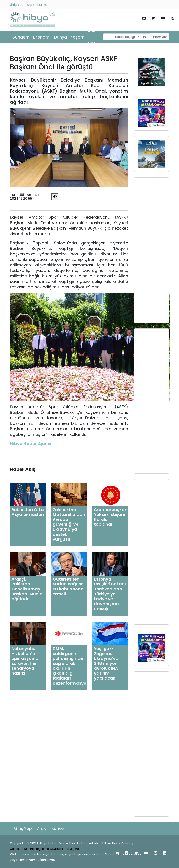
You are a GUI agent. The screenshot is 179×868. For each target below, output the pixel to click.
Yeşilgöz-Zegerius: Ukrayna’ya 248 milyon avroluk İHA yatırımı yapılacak (106, 663)
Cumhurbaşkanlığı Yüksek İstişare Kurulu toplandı (114, 517)
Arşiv (30, 5)
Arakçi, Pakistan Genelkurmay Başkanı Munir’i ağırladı (28, 589)
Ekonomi (42, 37)
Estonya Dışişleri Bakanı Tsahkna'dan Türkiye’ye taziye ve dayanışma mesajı (110, 594)
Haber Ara (160, 37)
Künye (42, 5)
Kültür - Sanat (94, 37)
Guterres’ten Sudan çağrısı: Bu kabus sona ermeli (68, 586)
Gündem (21, 37)
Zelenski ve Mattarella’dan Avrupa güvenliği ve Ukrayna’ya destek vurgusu (69, 524)
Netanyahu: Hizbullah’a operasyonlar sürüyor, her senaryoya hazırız (26, 661)
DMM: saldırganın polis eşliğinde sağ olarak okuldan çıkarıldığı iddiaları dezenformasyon (71, 666)
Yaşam (78, 37)
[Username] (126, 37)
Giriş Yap (17, 5)
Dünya (61, 37)
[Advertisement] (151, 250)
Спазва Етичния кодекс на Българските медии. (45, 849)
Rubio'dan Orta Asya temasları (28, 512)
